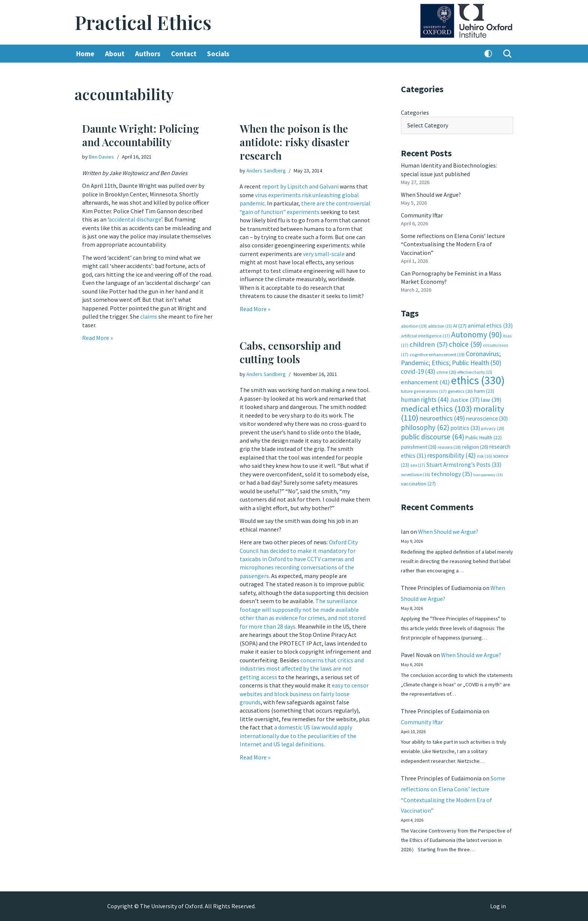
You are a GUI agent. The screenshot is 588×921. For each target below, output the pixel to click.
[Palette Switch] (488, 54)
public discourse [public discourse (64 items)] (433, 436)
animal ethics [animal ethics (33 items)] (490, 325)
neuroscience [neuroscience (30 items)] (487, 418)
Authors (148, 54)
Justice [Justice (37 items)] (465, 399)
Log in (498, 906)
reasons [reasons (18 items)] (449, 446)
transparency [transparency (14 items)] (488, 474)
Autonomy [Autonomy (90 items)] (477, 334)
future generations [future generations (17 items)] (424, 390)
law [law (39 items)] (491, 399)
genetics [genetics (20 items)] (460, 390)
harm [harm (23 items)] (484, 390)
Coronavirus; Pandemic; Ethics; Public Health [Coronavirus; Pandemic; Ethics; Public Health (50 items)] (451, 357)
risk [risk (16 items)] (484, 455)
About (115, 54)
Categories (415, 112)
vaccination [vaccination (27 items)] (418, 483)
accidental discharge (135, 219)
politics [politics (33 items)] (465, 427)
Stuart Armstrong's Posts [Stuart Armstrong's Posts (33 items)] (464, 464)
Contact (184, 54)
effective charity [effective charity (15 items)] (475, 371)
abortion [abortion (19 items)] (414, 326)
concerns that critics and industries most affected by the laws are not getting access (302, 667)
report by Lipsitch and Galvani (300, 186)
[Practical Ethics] (143, 22)
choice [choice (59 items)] (465, 344)
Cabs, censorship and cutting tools (290, 352)
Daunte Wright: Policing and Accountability (141, 135)
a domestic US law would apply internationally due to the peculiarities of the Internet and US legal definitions (298, 735)
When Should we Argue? (431, 194)
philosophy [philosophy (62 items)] (425, 426)
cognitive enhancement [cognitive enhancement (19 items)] (437, 354)
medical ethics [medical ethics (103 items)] (436, 408)
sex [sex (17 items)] (418, 464)
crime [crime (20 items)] (446, 371)
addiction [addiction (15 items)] (440, 326)
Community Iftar (422, 215)
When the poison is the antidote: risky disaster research (294, 142)
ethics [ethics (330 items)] (478, 380)
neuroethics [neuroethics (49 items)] (442, 417)
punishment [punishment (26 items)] (419, 446)
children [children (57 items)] (429, 344)
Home (85, 54)
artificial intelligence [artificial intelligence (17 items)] (425, 335)
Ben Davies (101, 157)
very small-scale (324, 253)
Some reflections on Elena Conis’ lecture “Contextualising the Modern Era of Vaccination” (453, 244)
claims (149, 316)
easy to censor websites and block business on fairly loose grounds (304, 693)
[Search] (507, 54)
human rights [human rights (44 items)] (425, 399)
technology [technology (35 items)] (452, 473)
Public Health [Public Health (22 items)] (484, 437)
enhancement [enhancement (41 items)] (425, 381)
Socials (218, 54)
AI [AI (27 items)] (460, 325)
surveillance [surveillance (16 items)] (415, 473)
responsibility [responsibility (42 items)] (451, 454)
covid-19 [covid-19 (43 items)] (418, 371)
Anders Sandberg (266, 171)
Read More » (97, 337)
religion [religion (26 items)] (475, 446)
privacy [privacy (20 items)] (493, 427)
